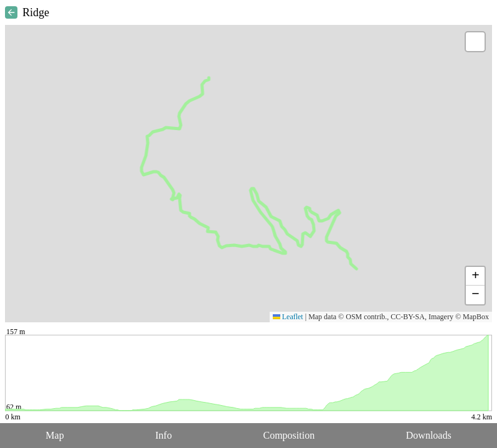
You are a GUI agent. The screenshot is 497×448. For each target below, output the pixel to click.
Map (54, 435)
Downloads (429, 435)
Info (163, 435)
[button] (475, 42)
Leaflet (288, 317)
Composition (289, 435)
